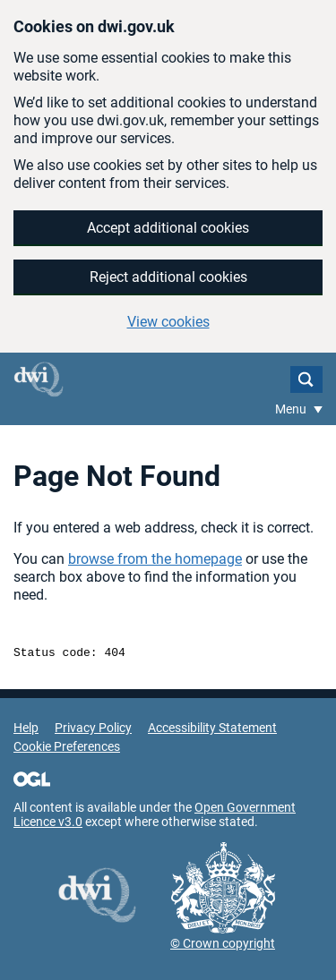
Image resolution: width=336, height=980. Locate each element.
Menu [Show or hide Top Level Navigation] (292, 409)
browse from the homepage (155, 559)
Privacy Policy (93, 730)
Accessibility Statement (212, 730)
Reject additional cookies (168, 277)
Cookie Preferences (67, 749)
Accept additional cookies (168, 228)
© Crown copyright (223, 946)
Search (306, 379)
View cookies (168, 322)
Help (26, 730)
